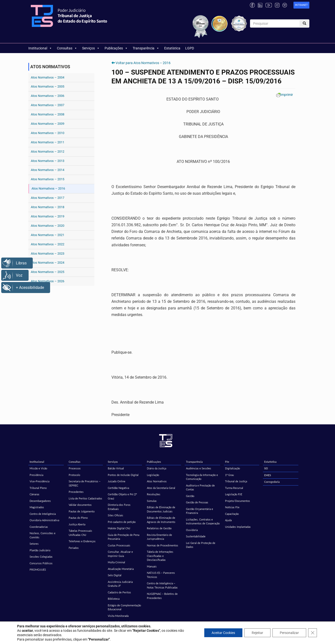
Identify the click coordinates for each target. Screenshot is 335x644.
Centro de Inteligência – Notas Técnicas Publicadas (162, 585)
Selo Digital (115, 575)
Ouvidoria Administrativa (44, 520)
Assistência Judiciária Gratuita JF (120, 584)
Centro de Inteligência (43, 514)
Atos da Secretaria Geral (161, 488)
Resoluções (154, 494)
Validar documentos (80, 505)
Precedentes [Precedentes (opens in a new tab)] (76, 492)
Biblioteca (114, 599)
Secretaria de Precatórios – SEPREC (85, 483)
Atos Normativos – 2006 (48, 96)
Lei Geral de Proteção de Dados (201, 545)
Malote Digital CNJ (119, 528)
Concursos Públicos (41, 563)
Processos (75, 468)
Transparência (146, 48)
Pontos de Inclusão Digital (123, 475)
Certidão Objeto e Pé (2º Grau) (122, 496)
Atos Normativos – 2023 (48, 254)
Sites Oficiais (115, 515)
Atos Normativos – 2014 (48, 170)
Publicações (116, 48)
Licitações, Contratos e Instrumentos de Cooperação (203, 521)
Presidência (36, 475)
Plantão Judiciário (40, 550)
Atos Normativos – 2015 (48, 179)
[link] (301, 5)
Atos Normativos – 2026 (48, 281)
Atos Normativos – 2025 (48, 272)
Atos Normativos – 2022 (48, 244)
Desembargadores (40, 501)
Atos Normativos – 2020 (48, 226)
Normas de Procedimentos (162, 545)
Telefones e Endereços (82, 541)
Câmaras (34, 494)
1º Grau (229, 475)
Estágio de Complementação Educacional (124, 607)
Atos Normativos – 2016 (48, 188)
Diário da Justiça (157, 468)
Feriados (74, 548)
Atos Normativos (157, 481)
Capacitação (232, 514)
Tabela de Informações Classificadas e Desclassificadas (160, 556)
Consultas (67, 48)
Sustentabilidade (196, 536)
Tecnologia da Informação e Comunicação (202, 477)
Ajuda (228, 520)
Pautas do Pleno (78, 518)
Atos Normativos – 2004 (48, 77)
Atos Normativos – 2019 (48, 216)
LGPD (190, 48)
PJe (227, 462)
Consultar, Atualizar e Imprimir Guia (120, 554)
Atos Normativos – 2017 (48, 198)
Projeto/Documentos (238, 501)
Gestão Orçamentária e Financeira (200, 511)
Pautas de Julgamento (82, 511)
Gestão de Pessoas (197, 502)
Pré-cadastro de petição (122, 522)
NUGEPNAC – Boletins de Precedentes (162, 596)
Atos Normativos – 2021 (48, 235)
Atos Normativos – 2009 (48, 124)
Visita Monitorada (118, 616)
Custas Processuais (119, 545)
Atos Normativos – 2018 (48, 207)
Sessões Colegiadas (41, 557)
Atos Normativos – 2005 (48, 86)
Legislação (153, 475)
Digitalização (232, 468)
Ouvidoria (192, 530)
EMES (268, 475)
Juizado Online (117, 481)
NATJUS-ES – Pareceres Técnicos (161, 575)
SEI (266, 468)
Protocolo (74, 475)
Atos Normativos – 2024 (48, 263)
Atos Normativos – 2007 (48, 105)
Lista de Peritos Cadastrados (85, 498)
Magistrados (37, 507)
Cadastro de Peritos (119, 592)
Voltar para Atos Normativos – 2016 (143, 63)
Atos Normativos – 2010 (48, 133)
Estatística (172, 48)
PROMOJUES (38, 570)
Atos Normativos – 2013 (48, 161)
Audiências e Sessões (199, 468)
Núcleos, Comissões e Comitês (43, 535)
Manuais (152, 566)
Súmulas (152, 501)
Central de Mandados (120, 622)
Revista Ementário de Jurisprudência (159, 537)
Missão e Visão (38, 468)
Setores (34, 544)
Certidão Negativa (118, 488)
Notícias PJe (232, 507)
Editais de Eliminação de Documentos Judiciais (161, 509)
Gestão (190, 496)
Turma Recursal (234, 488)
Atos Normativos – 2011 (48, 142)
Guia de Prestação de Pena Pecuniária (124, 537)
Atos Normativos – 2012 (48, 152)
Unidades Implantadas (238, 527)
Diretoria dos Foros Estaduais (119, 507)
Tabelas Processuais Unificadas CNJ (80, 533)
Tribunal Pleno (38, 488)
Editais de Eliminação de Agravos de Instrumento (161, 520)
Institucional (40, 48)
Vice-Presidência (39, 481)
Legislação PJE (234, 494)
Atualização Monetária (121, 569)
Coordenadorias (39, 527)
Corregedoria (272, 482)
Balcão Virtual (116, 468)
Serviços (91, 48)
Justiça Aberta (77, 524)
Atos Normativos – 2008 (48, 114)
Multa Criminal (116, 562)
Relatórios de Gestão (159, 528)
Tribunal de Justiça (236, 481)
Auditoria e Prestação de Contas (200, 487)
